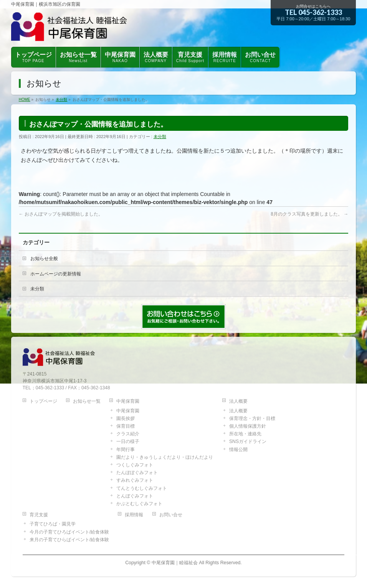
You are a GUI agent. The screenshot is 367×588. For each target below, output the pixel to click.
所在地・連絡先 (245, 434)
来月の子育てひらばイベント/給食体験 (69, 540)
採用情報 (134, 515)
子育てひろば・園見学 (53, 524)
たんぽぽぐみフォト (137, 473)
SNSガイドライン (248, 441)
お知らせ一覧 (87, 401)
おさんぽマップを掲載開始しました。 (61, 214)
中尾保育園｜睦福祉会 (175, 563)
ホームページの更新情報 (56, 274)
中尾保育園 (128, 401)
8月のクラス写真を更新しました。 (309, 214)
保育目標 (126, 426)
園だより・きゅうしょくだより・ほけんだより (165, 457)
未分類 (160, 137)
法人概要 (238, 401)
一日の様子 (128, 441)
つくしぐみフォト (135, 465)
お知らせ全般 (44, 259)
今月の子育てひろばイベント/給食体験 (69, 532)
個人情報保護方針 (248, 426)
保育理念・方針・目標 (252, 418)
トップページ (43, 401)
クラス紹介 (128, 434)
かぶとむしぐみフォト (139, 504)
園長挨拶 (126, 418)
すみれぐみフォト (135, 480)
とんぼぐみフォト (135, 496)
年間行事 (126, 450)
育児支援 (39, 515)
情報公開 (238, 450)
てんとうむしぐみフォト (142, 488)
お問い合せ (171, 515)
